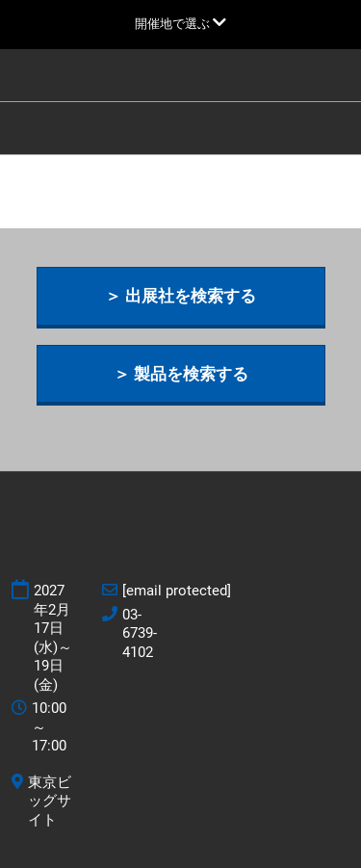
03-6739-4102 (140, 633)
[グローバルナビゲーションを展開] (180, 24)
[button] (181, 296)
